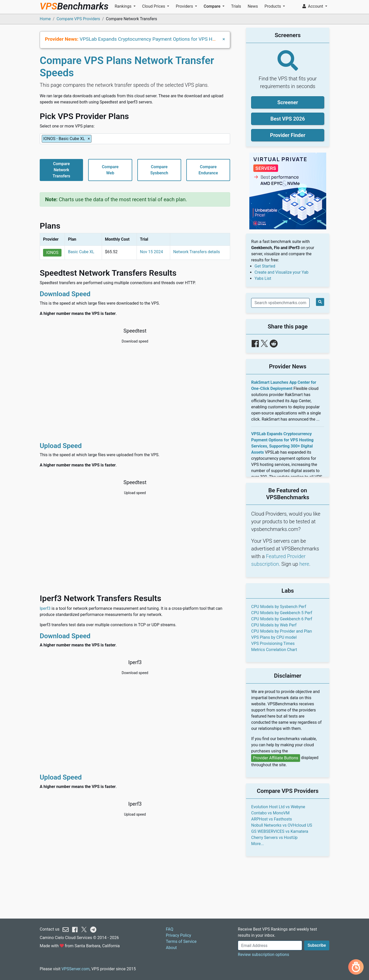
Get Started (265, 266)
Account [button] (313, 6)
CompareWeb (110, 170)
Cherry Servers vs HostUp (274, 838)
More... (258, 844)
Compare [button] (213, 6)
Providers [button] (185, 6)
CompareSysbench (159, 170)
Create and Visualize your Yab (281, 272)
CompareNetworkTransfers (61, 170)
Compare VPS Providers (78, 19)
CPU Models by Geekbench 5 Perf (282, 613)
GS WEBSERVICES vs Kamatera (280, 831)
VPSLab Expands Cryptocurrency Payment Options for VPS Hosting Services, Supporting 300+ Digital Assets (198, 39)
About (171, 948)
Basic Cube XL (81, 252)
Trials (236, 6)
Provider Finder (288, 135)
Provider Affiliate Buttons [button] (276, 758)
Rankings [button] (123, 6)
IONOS (52, 253)
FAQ (170, 929)
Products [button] (273, 6)
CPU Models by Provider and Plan (281, 631)
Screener (288, 102)
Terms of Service (181, 941)
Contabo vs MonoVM (270, 813)
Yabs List (263, 278)
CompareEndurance (208, 170)
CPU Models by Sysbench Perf (279, 607)
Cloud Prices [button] (154, 6)
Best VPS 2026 (288, 119)
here (304, 564)
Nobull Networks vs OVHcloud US (282, 825)
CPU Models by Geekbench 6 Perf (282, 619)
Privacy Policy (178, 935)
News (253, 6)
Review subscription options (263, 955)
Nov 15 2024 (151, 252)
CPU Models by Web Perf (274, 625)
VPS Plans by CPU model (274, 637)
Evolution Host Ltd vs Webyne (278, 807)
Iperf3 (45, 608)
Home (45, 19)
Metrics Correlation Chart (274, 650)
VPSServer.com (76, 969)
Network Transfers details (197, 252)
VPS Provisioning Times (273, 643)
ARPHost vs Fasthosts (271, 819)
